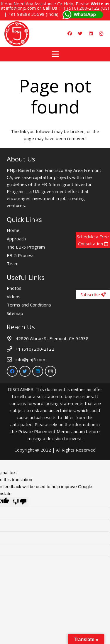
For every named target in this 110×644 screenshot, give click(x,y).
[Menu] (55, 54)
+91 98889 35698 (26, 14)
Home (13, 230)
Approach (16, 239)
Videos (14, 297)
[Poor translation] (20, 502)
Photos (14, 288)
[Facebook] (70, 34)
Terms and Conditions (29, 305)
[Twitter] (80, 34)
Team (13, 264)
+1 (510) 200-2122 (80, 8)
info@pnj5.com (21, 8)
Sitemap (15, 313)
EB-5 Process (21, 255)
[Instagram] (101, 34)
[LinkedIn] (91, 34)
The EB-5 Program (26, 247)
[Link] (17, 34)
